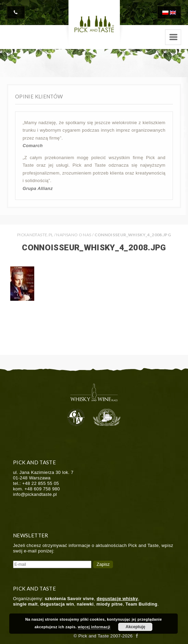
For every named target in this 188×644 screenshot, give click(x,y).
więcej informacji (94, 627)
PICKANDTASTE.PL (35, 235)
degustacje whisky (117, 599)
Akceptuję (135, 627)
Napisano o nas (74, 235)
